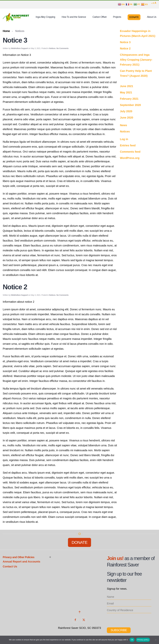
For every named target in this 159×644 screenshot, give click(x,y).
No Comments (62, 48)
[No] (156, 640)
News (124, 125)
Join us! (115, 558)
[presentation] (128, 619)
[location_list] (129, 610)
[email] (129, 604)
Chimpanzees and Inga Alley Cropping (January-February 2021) (136, 60)
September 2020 (130, 105)
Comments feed (130, 152)
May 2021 (126, 92)
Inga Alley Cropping (45, 17)
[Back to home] (16, 17)
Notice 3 (15, 40)
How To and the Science (74, 17)
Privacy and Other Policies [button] (19, 557)
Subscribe (119, 630)
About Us (152, 17)
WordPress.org (130, 158)
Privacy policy (143, 640)
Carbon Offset (99, 17)
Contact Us (10, 566)
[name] (129, 597)
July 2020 (126, 111)
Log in (124, 139)
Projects (117, 17)
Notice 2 (15, 287)
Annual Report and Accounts (21, 562)
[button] (80, 612)
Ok (132, 640)
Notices (52, 48)
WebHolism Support (20, 48)
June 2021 (127, 86)
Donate (134, 17)
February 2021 (129, 99)
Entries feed (128, 145)
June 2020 (127, 118)
